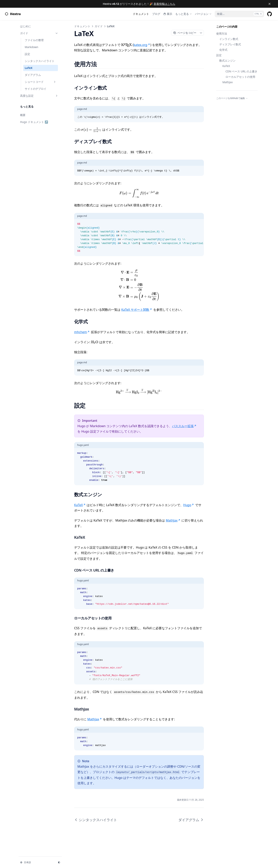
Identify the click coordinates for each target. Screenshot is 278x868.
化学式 (223, 50)
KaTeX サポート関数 (137, 310)
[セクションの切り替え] (57, 33)
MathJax (228, 82)
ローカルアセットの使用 (240, 77)
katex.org (142, 45)
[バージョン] (203, 14)
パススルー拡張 (184, 426)
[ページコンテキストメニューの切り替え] (201, 33)
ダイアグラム (191, 820)
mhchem (82, 332)
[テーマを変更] (59, 862)
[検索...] (239, 14)
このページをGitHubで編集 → (232, 98)
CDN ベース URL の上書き (241, 71)
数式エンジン (227, 61)
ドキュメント (82, 26)
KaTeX (226, 66)
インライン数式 (229, 39)
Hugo (189, 505)
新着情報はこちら (164, 4)
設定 (219, 55)
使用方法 (222, 33)
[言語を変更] (37, 862)
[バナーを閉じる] (270, 4)
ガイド (99, 26)
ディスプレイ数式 (230, 44)
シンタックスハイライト (96, 820)
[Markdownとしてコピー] (185, 33)
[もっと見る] (184, 14)
